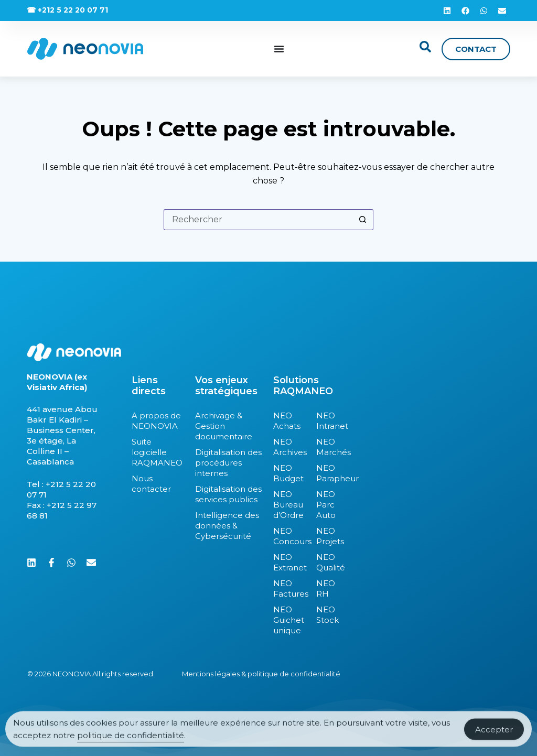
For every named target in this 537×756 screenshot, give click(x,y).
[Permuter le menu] (279, 49)
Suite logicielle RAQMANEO (157, 452)
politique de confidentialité (131, 741)
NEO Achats (287, 421)
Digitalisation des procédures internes (228, 463)
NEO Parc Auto (326, 505)
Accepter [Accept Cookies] (494, 734)
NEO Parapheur (329, 473)
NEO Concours (289, 536)
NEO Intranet (329, 421)
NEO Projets (329, 536)
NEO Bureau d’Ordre (288, 505)
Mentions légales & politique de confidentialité (261, 674)
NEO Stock (327, 615)
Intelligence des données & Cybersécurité (227, 526)
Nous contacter (151, 484)
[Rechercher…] (258, 220)
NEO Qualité (329, 562)
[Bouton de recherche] (363, 220)
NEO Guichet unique (289, 620)
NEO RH (326, 588)
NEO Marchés (329, 447)
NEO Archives (289, 447)
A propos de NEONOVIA (156, 421)
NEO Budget (288, 473)
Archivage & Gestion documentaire (224, 426)
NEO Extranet (289, 562)
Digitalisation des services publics (228, 494)
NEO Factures (289, 588)
